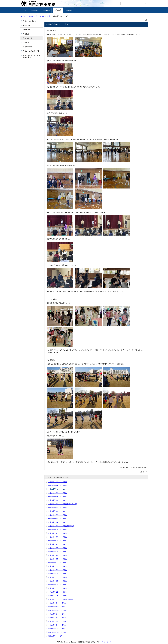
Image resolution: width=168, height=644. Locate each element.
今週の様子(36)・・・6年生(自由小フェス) (62, 504)
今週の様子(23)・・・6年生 (57, 552)
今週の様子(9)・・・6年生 (57, 603)
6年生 (48, 16)
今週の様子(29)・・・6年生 (57, 530)
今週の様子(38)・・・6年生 (57, 497)
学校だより (27, 30)
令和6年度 (69, 10)
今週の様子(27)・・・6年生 (57, 537)
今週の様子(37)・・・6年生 (57, 500)
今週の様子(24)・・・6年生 (57, 548)
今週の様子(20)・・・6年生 (57, 563)
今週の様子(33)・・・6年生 (57, 515)
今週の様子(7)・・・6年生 (57, 610)
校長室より (27, 25)
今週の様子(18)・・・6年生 (57, 570)
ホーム (24, 10)
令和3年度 (58, 10)
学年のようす (40, 16)
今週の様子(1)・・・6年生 (57, 632)
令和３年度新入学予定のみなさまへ (31, 56)
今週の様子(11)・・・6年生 (57, 596)
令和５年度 (35, 10)
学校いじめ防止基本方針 (31, 51)
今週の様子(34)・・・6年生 (57, 511)
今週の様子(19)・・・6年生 (57, 566)
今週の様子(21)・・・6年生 (57, 559)
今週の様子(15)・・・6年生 (57, 581)
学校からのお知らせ (30, 21)
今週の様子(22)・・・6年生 (57, 555)
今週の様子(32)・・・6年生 (57, 519)
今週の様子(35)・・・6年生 (57, 507)
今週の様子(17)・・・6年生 (57, 574)
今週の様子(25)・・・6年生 (57, 544)
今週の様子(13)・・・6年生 (57, 588)
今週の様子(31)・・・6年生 (57, 522)
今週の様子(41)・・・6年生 (57, 485)
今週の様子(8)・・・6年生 (57, 607)
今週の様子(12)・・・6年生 (57, 592)
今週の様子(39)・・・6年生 (57, 493)
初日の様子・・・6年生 (56, 636)
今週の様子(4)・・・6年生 (57, 621)
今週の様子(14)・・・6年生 (57, 585)
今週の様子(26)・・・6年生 (57, 541)
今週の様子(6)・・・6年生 (57, 614)
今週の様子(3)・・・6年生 (57, 625)
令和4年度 (46, 10)
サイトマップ (107, 642)
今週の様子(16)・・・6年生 (57, 577)
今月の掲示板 (28, 47)
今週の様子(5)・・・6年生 (57, 618)
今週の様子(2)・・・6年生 (57, 629)
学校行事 (26, 42)
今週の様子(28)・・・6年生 (57, 533)
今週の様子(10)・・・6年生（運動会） (61, 599)
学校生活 (26, 34)
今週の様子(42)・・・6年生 (57, 482)
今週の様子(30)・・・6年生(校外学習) (61, 526)
